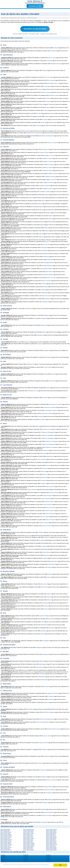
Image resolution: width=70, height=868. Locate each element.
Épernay (43, 453)
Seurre (44, 283)
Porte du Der (31, 549)
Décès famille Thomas (51, 829)
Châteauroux (30, 364)
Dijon (47, 194)
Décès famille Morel (5, 838)
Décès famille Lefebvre (6, 834)
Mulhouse (25, 670)
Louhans (51, 696)
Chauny (55, 47)
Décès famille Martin (5, 829)
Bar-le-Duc (44, 584)
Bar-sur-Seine (50, 80)
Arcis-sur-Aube (49, 77)
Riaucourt (46, 555)
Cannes (49, 60)
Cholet (45, 397)
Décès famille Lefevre (6, 843)
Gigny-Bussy (50, 456)
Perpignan (39, 647)
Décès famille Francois (52, 844)
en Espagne (43, 822)
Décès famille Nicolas (51, 847)
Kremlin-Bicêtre (49, 812)
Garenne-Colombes (50, 789)
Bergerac (46, 315)
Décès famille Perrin (5, 846)
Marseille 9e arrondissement (46, 135)
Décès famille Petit (5, 830)
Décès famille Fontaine (29, 843)
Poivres (40, 89)
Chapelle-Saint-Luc (54, 83)
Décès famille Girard (28, 837)
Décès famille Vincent (6, 841)
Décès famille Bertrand (6, 835)
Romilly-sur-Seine (46, 92)
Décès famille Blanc (51, 839)
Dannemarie (40, 667)
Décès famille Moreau (51, 832)
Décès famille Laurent (29, 833)
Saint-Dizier (54, 561)
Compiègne (46, 640)
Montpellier (46, 350)
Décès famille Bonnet (51, 837)
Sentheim (42, 673)
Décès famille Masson (51, 849)
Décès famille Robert (28, 832)
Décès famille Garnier (51, 843)
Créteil (43, 809)
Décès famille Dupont (51, 838)
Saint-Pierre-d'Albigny (48, 712)
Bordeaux (27, 342)
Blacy (37, 426)
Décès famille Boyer (51, 846)
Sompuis (43, 480)
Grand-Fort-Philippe (44, 615)
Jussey (47, 686)
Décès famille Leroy (28, 834)
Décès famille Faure (28, 839)
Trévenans (43, 770)
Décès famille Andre (28, 842)
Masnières (44, 624)
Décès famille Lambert (29, 838)
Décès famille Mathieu (29, 849)
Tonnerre (40, 763)
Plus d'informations (12, 866)
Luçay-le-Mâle (47, 367)
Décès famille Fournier (6, 837)
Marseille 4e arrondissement (34, 132)
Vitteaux (47, 298)
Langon (40, 343)
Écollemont (45, 450)
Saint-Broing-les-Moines (46, 268)
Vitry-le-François (32, 489)
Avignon (44, 749)
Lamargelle (44, 250)
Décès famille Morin (5, 848)
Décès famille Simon (5, 833)
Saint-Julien (49, 271)
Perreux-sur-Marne (47, 815)
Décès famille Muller (28, 841)
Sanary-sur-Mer (43, 742)
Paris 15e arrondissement (43, 722)
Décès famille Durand (28, 830)
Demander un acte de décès (35, 29)
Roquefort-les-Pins (56, 63)
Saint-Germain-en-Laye (54, 729)
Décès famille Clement (6, 847)
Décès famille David (28, 835)
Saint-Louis (31, 672)
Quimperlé (40, 335)
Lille (42, 621)
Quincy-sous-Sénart (51, 779)
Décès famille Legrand (29, 846)
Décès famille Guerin (51, 842)
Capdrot (44, 318)
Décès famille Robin (28, 847)
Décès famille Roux (51, 834)
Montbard (32, 253)
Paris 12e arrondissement (47, 719)
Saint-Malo (48, 357)
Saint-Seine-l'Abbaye (47, 274)
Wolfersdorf (41, 676)
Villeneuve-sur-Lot (33, 390)
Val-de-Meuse (47, 552)
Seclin (42, 633)
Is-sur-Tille (48, 241)
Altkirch (41, 661)
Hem (50, 618)
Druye (53, 374)
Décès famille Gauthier (29, 844)
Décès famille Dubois (51, 830)
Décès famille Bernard (29, 829)
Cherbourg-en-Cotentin (55, 404)
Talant (45, 286)
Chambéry (30, 709)
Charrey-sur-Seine (44, 152)
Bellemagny (43, 664)
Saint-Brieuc (29, 308)
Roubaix (52, 627)
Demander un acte (35, 6)
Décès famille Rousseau (6, 839)
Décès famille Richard (6, 832)
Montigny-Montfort (49, 262)
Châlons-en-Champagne (49, 429)
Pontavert (53, 50)
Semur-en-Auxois (51, 277)
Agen (48, 387)
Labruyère (44, 247)
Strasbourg (46, 654)
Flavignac (47, 756)
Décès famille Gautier (51, 848)
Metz (49, 593)
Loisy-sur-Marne (41, 459)
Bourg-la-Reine (48, 786)
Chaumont (28, 535)
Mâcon (46, 702)
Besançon (43, 325)
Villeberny (44, 292)
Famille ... (3, 855)
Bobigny (50, 799)
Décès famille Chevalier (6, 844)
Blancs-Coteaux (50, 486)
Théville (43, 419)
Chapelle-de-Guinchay (52, 693)
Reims (55, 462)
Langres (42, 540)
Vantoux (45, 602)
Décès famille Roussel (6, 849)
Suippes (43, 483)
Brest (44, 332)
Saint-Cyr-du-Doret (52, 142)
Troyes (48, 98)
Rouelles (44, 558)
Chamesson (45, 149)
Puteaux (49, 792)
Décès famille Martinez (6, 842)
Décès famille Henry (28, 848)
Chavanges (47, 86)
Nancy (50, 574)
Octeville (40, 416)
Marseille (27, 131)
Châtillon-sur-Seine (49, 155)
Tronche (52, 380)
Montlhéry (43, 776)
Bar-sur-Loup (52, 57)
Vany (46, 605)
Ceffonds (41, 532)
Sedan (45, 70)
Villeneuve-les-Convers (45, 295)
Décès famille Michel (51, 833)
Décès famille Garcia (51, 835)
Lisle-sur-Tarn (47, 735)
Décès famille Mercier (51, 841)
